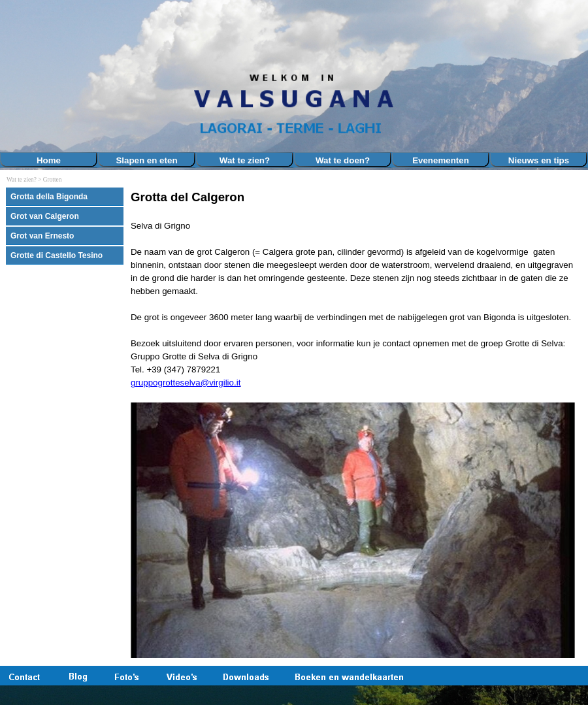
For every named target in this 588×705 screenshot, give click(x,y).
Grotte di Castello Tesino (57, 255)
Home (49, 160)
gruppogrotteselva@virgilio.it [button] (186, 383)
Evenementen (441, 160)
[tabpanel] (356, 424)
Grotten (53, 180)
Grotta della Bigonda (49, 197)
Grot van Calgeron (45, 216)
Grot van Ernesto (42, 236)
